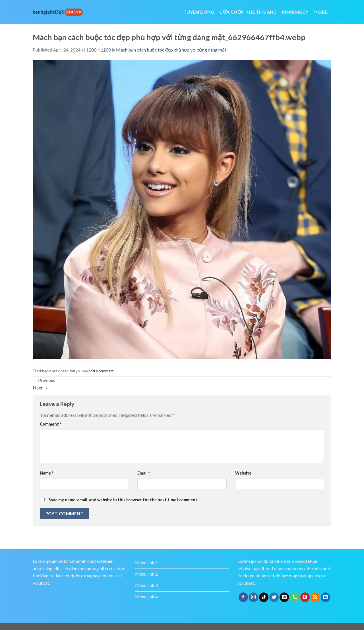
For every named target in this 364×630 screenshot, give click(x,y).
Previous (44, 380)
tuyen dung (199, 12)
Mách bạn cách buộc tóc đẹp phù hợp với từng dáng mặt (171, 50)
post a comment (101, 371)
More (322, 12)
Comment (50, 424)
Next (40, 388)
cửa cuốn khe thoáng (248, 12)
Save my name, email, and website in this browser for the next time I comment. (123, 500)
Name (46, 473)
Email (144, 473)
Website (243, 473)
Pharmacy (295, 12)
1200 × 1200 (99, 50)
